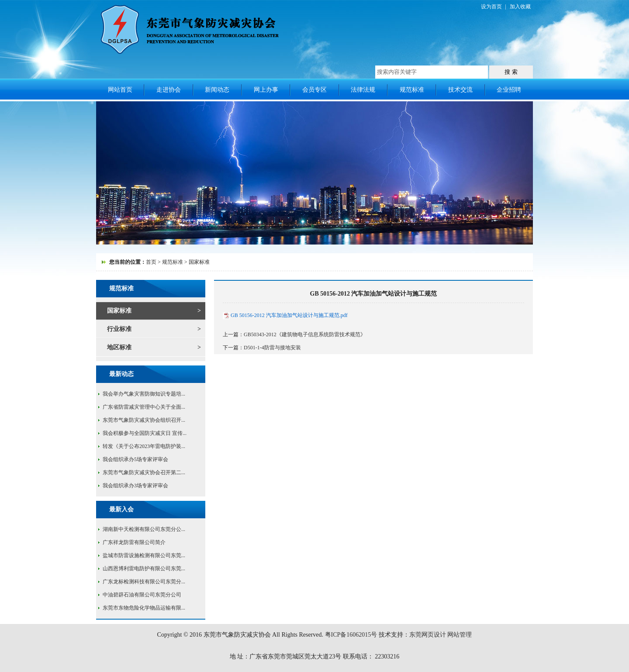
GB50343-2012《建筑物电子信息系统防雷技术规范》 (305, 334)
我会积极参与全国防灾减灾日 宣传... (145, 433)
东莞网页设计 (428, 635)
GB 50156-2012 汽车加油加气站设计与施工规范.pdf (289, 315)
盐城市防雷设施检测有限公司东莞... (144, 555)
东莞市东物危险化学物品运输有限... (144, 608)
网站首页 (120, 90)
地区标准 (119, 347)
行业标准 (119, 329)
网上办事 (266, 90)
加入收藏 (520, 7)
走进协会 (169, 90)
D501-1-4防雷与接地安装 (272, 348)
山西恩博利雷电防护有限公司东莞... (144, 569)
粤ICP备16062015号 (351, 635)
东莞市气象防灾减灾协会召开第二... (144, 472)
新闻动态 (217, 90)
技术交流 (460, 90)
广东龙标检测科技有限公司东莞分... (144, 582)
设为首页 (491, 7)
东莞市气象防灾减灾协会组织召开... (144, 420)
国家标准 (119, 311)
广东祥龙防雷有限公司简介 (134, 542)
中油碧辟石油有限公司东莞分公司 (142, 595)
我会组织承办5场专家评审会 (135, 459)
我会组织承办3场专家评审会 (135, 486)
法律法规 (363, 90)
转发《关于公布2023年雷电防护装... (144, 446)
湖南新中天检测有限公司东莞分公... (144, 529)
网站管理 (460, 635)
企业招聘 (509, 90)
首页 (151, 262)
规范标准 (412, 90)
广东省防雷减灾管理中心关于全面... (144, 407)
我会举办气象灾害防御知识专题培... (144, 394)
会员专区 (314, 90)
